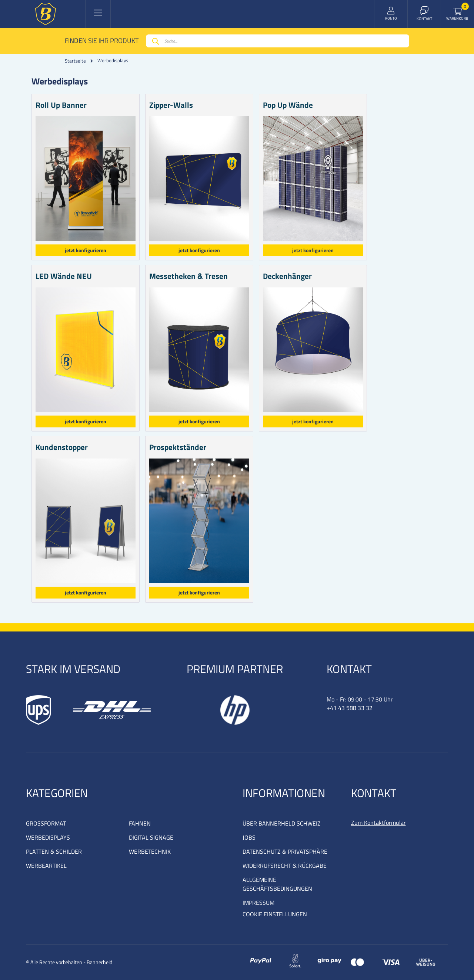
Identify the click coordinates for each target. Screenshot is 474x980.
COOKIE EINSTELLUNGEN (275, 914)
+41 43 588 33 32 (350, 708)
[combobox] (278, 41)
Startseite (75, 61)
